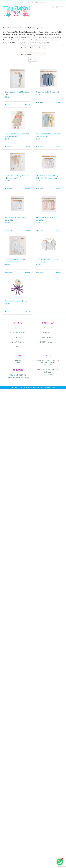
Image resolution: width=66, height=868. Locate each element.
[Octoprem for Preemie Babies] (18, 287)
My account (48, 328)
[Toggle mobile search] (57, 7)
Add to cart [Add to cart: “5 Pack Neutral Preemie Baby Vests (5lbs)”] (9, 230)
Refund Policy (48, 337)
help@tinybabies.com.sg (41, 2)
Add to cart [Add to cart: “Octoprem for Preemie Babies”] (9, 312)
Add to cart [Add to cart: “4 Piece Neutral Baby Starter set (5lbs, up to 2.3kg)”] (9, 189)
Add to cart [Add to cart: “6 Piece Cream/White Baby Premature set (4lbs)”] (9, 272)
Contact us (48, 333)
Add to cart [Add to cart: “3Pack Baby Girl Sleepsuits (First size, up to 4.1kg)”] (9, 147)
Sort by (27, 48)
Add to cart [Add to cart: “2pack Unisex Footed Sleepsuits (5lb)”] (9, 105)
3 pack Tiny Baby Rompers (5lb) (48, 92)
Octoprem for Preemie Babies (16, 301)
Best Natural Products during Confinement (48, 371)
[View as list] (35, 59)
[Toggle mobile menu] (62, 7)
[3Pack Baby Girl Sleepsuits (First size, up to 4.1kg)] (18, 120)
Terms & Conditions (18, 342)
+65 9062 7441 (21, 375)
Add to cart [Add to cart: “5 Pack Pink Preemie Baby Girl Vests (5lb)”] (40, 230)
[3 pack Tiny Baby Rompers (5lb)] (49, 78)
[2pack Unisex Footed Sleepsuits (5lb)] (18, 78)
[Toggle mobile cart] (53, 7)
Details (28, 105)
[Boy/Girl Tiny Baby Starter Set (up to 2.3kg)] (49, 246)
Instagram (18, 360)
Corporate (18, 337)
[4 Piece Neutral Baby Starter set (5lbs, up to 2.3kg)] (18, 162)
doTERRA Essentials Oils (48, 342)
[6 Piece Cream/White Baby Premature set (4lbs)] (18, 246)
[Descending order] (44, 48)
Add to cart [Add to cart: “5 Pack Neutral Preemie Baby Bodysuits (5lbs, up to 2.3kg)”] (40, 189)
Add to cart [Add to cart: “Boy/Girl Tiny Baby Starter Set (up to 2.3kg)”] (40, 272)
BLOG (18, 347)
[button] (60, 862)
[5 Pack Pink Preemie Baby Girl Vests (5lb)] (49, 204)
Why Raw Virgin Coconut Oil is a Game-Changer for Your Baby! (48, 361)
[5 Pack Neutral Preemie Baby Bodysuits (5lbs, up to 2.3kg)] (49, 162)
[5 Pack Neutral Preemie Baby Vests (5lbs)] (18, 204)
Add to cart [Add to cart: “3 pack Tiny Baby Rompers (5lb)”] (40, 103)
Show (26, 54)
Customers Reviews (18, 333)
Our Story (18, 328)
